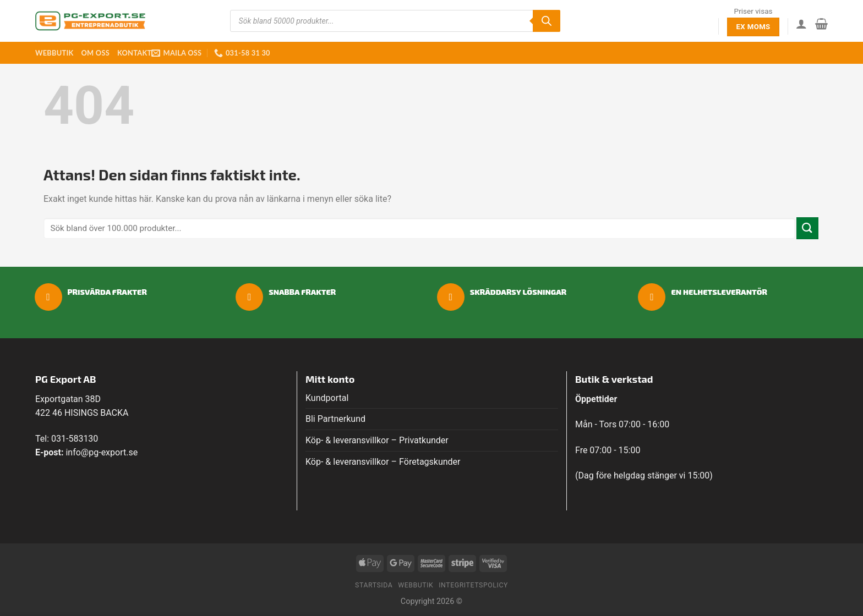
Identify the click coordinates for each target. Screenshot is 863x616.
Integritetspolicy (473, 585)
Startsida (374, 585)
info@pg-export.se (102, 452)
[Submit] (807, 228)
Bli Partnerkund (335, 419)
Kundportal (327, 398)
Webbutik (54, 53)
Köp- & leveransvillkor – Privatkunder (377, 440)
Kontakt (134, 53)
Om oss (95, 53)
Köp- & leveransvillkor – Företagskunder (383, 462)
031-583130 (75, 439)
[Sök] (547, 21)
